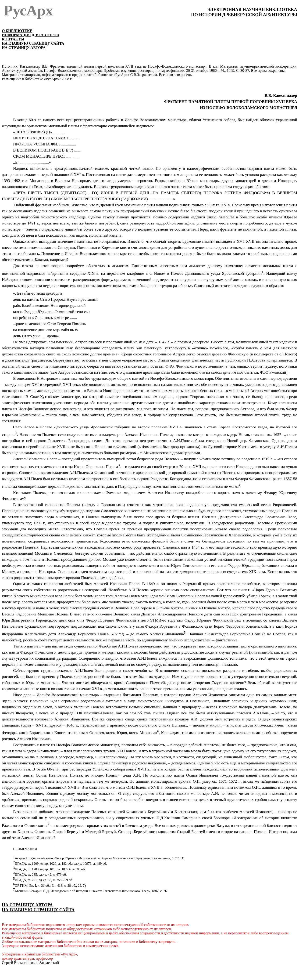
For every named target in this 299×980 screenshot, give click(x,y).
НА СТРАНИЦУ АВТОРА (24, 48)
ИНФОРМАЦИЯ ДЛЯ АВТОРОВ (30, 35)
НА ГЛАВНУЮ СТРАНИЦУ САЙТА (33, 43)
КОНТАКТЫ (13, 39)
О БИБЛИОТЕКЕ (17, 31)
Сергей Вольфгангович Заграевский (30, 963)
